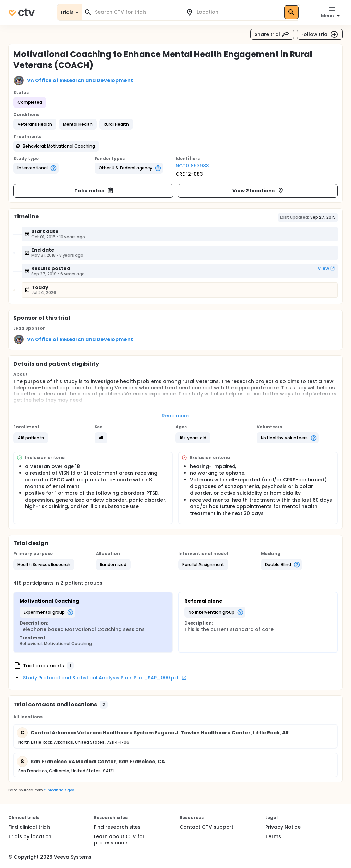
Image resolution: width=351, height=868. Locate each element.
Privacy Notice (283, 827)
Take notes (94, 191)
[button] (35, 124)
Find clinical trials (29, 827)
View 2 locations (258, 191)
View (326, 268)
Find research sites (117, 827)
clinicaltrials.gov (59, 790)
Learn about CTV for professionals (119, 840)
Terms (273, 836)
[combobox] (135, 12)
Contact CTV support (207, 827)
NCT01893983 (192, 166)
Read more (176, 416)
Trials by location (30, 836)
